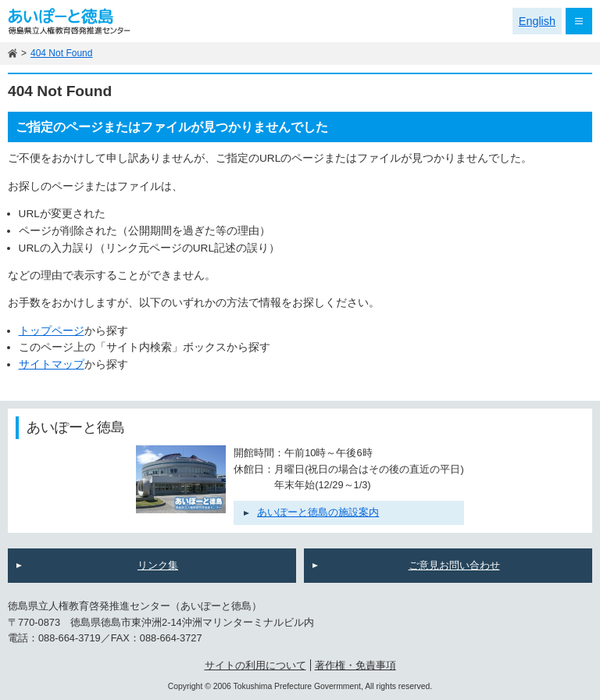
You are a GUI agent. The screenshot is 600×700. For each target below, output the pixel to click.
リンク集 (158, 565)
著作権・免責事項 (355, 665)
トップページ (52, 331)
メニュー (579, 21)
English (537, 21)
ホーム (12, 54)
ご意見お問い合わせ (454, 565)
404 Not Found (61, 53)
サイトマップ (52, 364)
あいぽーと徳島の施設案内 (318, 512)
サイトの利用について (255, 665)
